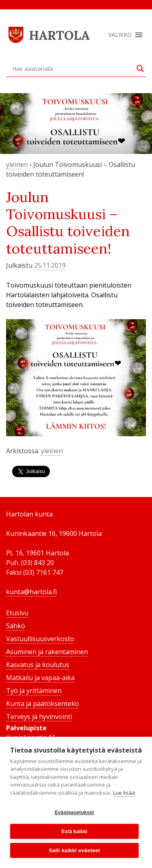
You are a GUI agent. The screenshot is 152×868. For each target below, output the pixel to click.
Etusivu (17, 613)
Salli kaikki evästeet (74, 850)
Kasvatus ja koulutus (38, 665)
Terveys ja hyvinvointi (39, 717)
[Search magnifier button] (140, 68)
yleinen (17, 164)
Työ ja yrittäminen (34, 691)
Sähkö (16, 626)
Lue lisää (124, 793)
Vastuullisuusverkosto (40, 639)
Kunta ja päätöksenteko (43, 704)
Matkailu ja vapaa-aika (40, 678)
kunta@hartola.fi (31, 592)
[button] (120, 35)
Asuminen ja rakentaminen (47, 652)
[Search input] (72, 68)
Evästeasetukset (74, 813)
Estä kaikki (74, 832)
